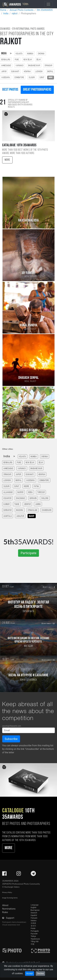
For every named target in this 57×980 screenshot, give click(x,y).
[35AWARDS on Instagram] (19, 874)
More (7, 160)
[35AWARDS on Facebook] (4, 874)
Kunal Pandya (29, 325)
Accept (30, 973)
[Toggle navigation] (48, 4)
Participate (28, 553)
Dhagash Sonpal (29, 378)
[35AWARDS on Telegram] (33, 874)
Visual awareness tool (11, 925)
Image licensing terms (10, 898)
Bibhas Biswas (28, 430)
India (4, 54)
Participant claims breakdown (14, 922)
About (5, 905)
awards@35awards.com (12, 726)
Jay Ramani (29, 273)
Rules (5, 912)
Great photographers (37, 90)
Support (10, 918)
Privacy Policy (7, 892)
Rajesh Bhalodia (28, 221)
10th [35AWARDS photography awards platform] (15, 4)
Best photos (10, 90)
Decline (40, 973)
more (51, 78)
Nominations (9, 909)
